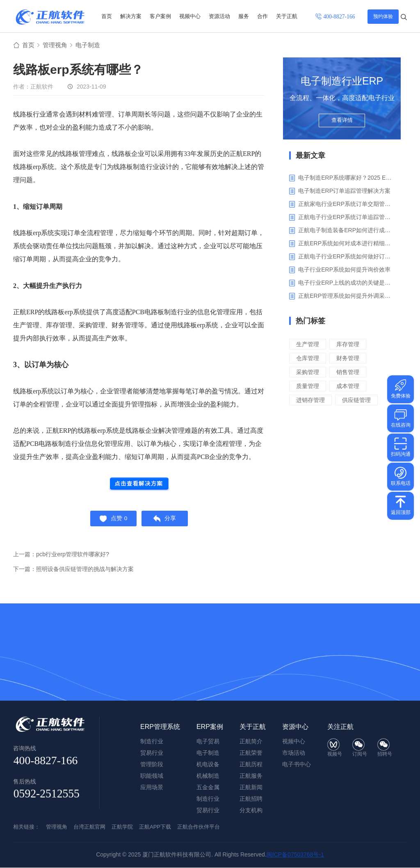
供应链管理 (360, 401)
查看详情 (342, 124)
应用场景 (152, 788)
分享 (167, 521)
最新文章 (310, 157)
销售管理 (350, 373)
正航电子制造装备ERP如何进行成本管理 (346, 231)
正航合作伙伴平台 (199, 827)
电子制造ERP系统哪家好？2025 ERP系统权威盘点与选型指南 (346, 179)
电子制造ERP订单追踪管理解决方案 (344, 192)
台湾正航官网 (89, 827)
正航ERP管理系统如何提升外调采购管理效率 (346, 297)
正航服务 (251, 776)
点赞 (112, 521)
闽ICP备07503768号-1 (295, 855)
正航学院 (122, 827)
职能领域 (152, 776)
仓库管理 (308, 359)
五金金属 (208, 788)
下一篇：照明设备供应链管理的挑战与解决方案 (78, 572)
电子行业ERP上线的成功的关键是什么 (346, 284)
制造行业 (208, 799)
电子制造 (91, 46)
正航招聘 (251, 799)
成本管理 (350, 387)
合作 (262, 16)
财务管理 (350, 359)
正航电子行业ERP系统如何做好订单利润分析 (346, 258)
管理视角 (57, 46)
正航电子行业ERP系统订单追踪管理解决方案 (346, 218)
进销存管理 (312, 401)
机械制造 (208, 776)
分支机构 (251, 811)
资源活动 (219, 16)
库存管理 (350, 345)
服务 (244, 16)
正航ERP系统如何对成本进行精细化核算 (346, 244)
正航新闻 (251, 788)
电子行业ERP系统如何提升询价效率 (344, 271)
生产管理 (308, 345)
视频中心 (190, 16)
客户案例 (160, 16)
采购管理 (308, 373)
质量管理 (308, 387)
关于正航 (287, 16)
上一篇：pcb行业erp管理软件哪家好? (64, 558)
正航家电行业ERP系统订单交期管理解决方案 (346, 205)
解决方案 (131, 16)
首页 (107, 16)
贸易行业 (208, 811)
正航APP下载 (155, 827)
